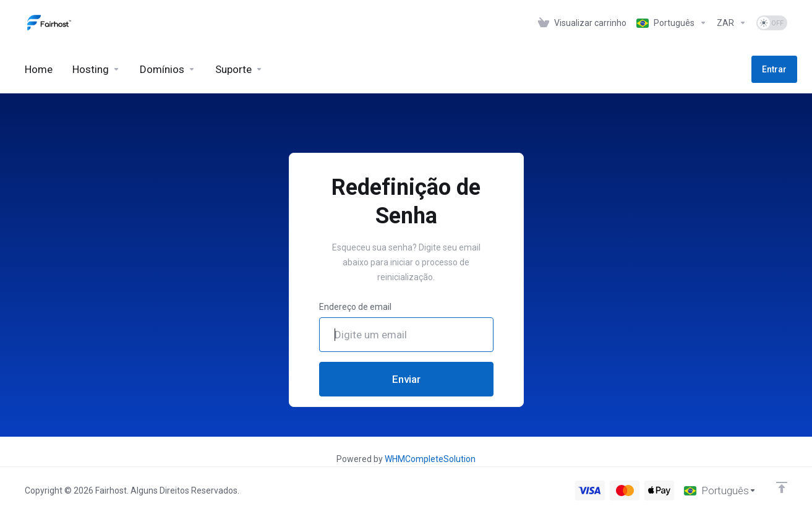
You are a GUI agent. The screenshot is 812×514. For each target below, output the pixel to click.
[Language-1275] (672, 23)
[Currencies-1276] (732, 23)
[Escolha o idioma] (720, 490)
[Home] (39, 69)
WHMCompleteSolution (430, 459)
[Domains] (168, 69)
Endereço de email (355, 307)
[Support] (239, 69)
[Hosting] (96, 69)
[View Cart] (582, 23)
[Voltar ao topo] (782, 487)
